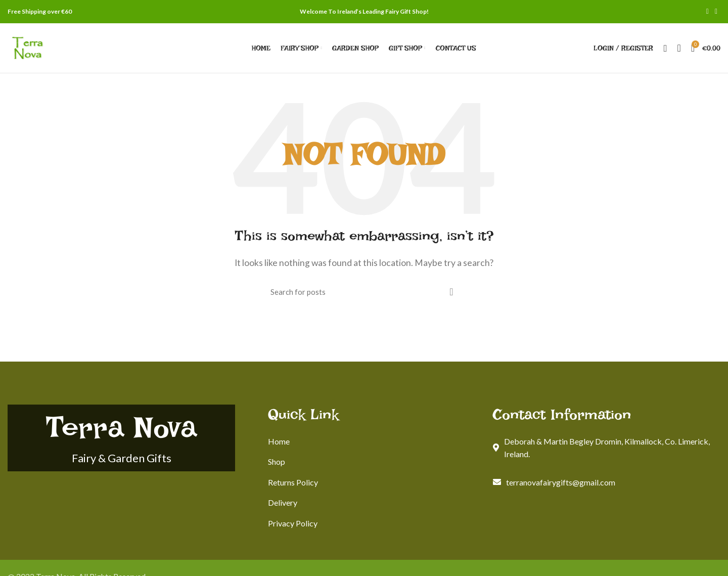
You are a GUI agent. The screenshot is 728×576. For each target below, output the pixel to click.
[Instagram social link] (716, 12)
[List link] (373, 441)
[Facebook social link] (708, 12)
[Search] (665, 48)
